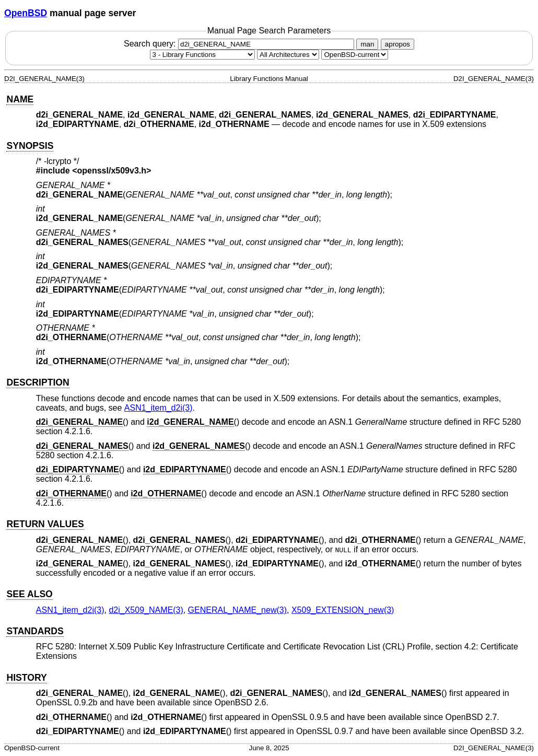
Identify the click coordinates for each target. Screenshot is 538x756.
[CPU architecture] (288, 55)
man (367, 44)
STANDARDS (35, 631)
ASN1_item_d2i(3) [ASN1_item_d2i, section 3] (159, 408)
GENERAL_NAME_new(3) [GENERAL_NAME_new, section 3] (237, 610)
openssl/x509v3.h (112, 171)
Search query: (240, 44)
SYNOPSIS (30, 146)
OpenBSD (26, 13)
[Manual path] (355, 55)
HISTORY (26, 678)
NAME (20, 99)
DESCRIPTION (38, 382)
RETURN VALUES (45, 524)
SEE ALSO (29, 594)
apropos (397, 44)
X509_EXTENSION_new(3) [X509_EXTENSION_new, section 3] (343, 610)
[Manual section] (202, 55)
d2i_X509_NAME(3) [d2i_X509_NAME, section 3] (146, 610)
